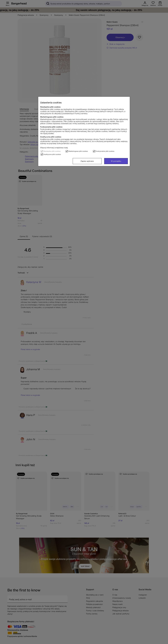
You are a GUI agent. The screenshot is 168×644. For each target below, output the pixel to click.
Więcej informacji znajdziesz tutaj (54, 148)
